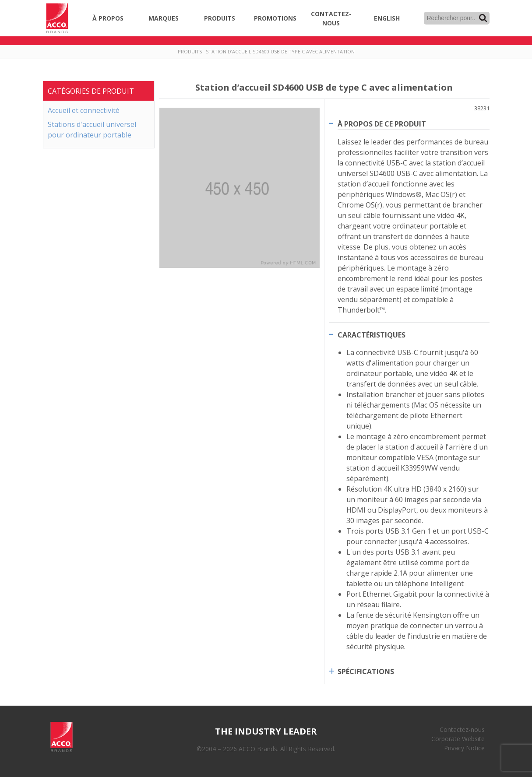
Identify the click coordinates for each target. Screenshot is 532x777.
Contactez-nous (331, 18)
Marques (164, 18)
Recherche (483, 18)
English (387, 18)
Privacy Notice (464, 748)
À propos (108, 18)
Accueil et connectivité (84, 110)
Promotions (275, 18)
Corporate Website (458, 739)
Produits (220, 18)
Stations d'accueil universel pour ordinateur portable (92, 130)
